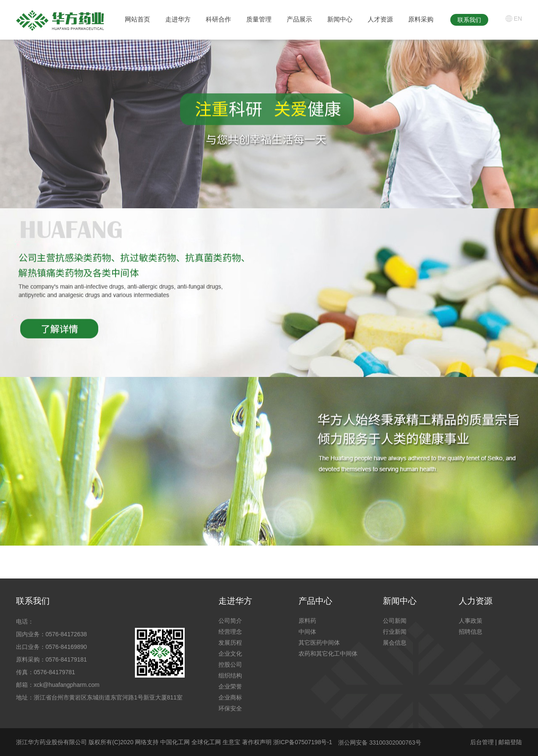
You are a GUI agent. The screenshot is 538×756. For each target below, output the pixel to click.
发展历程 (230, 643)
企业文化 (230, 654)
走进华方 (178, 19)
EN (518, 19)
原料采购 (421, 19)
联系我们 (469, 20)
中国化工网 (175, 742)
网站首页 (137, 19)
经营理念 (230, 632)
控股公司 (230, 665)
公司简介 (230, 621)
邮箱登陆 (510, 742)
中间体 (307, 632)
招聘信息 (471, 632)
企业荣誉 (230, 686)
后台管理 (482, 742)
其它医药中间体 (319, 643)
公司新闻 (395, 621)
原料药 (307, 621)
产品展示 (299, 19)
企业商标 (230, 697)
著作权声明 (258, 742)
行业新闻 (395, 632)
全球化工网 (206, 742)
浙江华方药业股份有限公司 (51, 742)
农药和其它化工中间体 (328, 654)
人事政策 (471, 621)
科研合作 (218, 19)
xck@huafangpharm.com (67, 685)
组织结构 (230, 675)
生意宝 (231, 742)
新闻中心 (340, 19)
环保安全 (230, 708)
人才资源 (380, 19)
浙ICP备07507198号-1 (303, 742)
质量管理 (259, 19)
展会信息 (395, 643)
